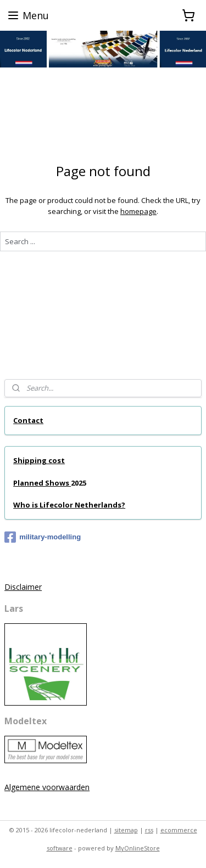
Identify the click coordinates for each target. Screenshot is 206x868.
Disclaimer (23, 587)
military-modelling (43, 537)
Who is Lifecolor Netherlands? (69, 505)
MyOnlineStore (138, 848)
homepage (138, 211)
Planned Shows (42, 483)
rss (149, 830)
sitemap (126, 830)
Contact (28, 420)
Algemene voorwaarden (47, 787)
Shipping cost (39, 460)
